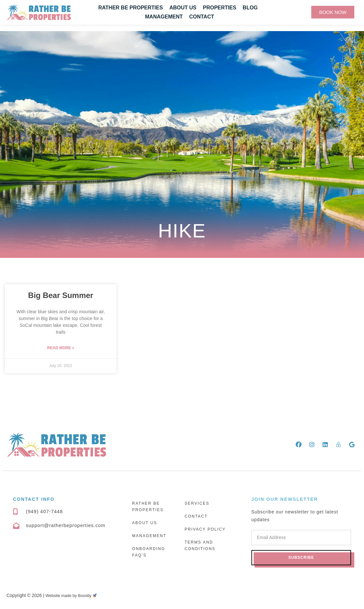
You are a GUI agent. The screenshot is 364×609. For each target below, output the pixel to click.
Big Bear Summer (61, 295)
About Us (183, 8)
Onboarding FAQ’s (149, 552)
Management (164, 17)
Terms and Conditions (200, 546)
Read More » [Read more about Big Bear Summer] (61, 348)
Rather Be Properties (131, 8)
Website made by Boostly (74, 595)
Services (197, 503)
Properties (220, 8)
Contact (202, 17)
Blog (250, 8)
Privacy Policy (205, 529)
